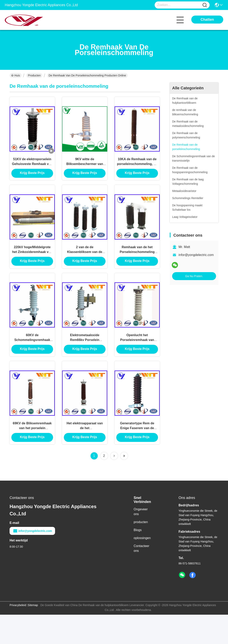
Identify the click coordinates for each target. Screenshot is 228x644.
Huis (16, 75)
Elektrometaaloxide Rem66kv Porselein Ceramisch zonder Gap (85, 361)
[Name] (205, 5)
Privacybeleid (18, 634)
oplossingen (142, 567)
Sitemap (33, 634)
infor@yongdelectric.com (196, 255)
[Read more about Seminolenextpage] (114, 485)
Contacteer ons (141, 578)
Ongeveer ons (141, 541)
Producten (34, 75)
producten (141, 551)
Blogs (138, 559)
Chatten (207, 20)
